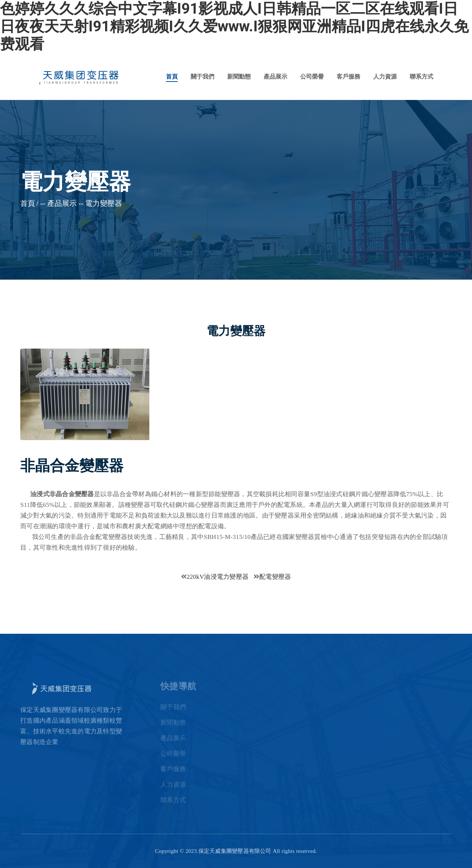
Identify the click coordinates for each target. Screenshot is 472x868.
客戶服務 (348, 77)
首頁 (172, 77)
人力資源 (385, 77)
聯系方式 (421, 77)
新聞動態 (239, 77)
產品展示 (275, 77)
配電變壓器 (275, 577)
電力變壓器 (104, 203)
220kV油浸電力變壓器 (218, 577)
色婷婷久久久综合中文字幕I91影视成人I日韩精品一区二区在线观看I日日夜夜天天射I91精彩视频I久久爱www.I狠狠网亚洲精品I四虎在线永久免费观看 (234, 26)
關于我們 (202, 77)
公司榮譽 (312, 77)
